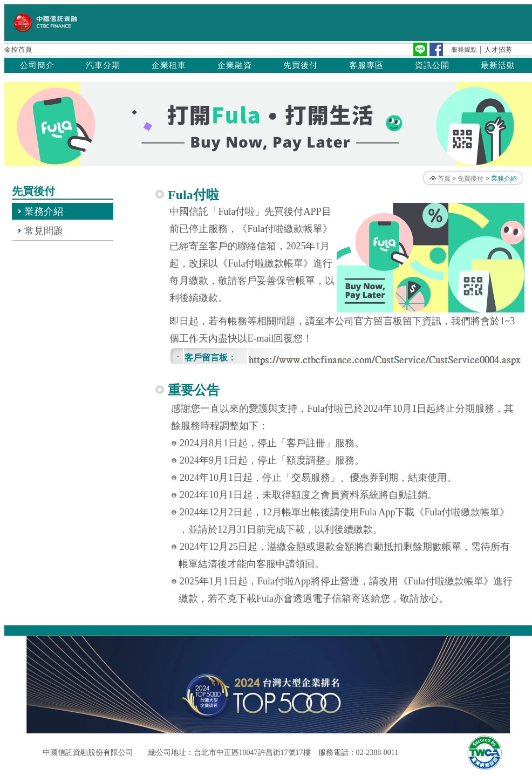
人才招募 (499, 50)
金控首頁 (18, 50)
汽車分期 (103, 65)
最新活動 (498, 65)
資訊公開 (432, 65)
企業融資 (235, 65)
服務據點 (464, 50)
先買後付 (301, 65)
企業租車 (169, 65)
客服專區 (366, 65)
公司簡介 (37, 65)
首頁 (444, 179)
